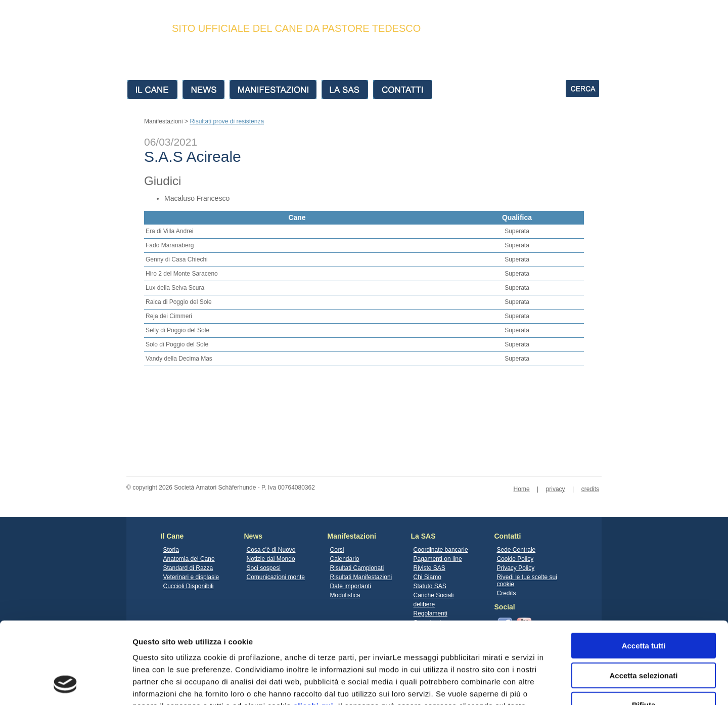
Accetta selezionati (643, 602)
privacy (556, 489)
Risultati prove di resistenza (227, 121)
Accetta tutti (644, 572)
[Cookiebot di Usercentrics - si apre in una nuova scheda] (65, 685)
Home (522, 489)
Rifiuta (644, 631)
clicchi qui (313, 632)
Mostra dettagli (532, 685)
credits (590, 489)
